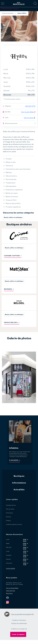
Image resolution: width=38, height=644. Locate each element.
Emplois (8, 521)
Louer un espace (18, 634)
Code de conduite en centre (14, 525)
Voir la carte (30, 118)
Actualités (19, 490)
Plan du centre (10, 509)
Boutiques (19, 476)
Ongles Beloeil (11, 323)
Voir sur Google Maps (12, 588)
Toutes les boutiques (8, 13)
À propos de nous (11, 505)
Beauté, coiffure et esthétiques (13, 218)
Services (9, 517)
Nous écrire (9, 593)
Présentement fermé (9, 8)
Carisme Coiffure (12, 256)
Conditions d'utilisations (19, 620)
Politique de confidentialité (19, 624)
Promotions (9, 513)
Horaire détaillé (11, 569)
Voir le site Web (28, 112)
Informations (19, 483)
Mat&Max (8, 289)
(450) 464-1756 (10, 591)
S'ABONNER (14, 460)
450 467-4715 (30, 106)
